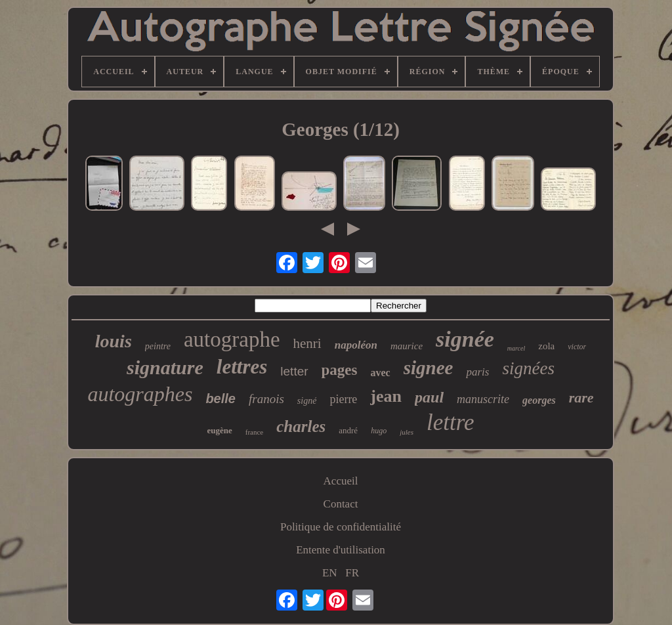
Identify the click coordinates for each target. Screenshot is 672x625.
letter (294, 371)
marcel (516, 348)
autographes (140, 394)
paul (429, 397)
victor (577, 347)
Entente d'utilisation (341, 550)
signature (165, 367)
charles (301, 426)
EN (330, 573)
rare (581, 398)
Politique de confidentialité (341, 527)
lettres (242, 367)
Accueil (341, 481)
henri (307, 343)
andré (348, 430)
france (254, 432)
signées (528, 368)
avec (381, 373)
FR (352, 573)
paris (477, 372)
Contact (341, 504)
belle (220, 399)
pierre (343, 399)
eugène (220, 430)
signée (465, 339)
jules (407, 432)
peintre (158, 346)
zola (546, 346)
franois (266, 399)
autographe (232, 339)
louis (114, 341)
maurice (407, 346)
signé (307, 401)
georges (539, 400)
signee (429, 368)
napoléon (356, 345)
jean (386, 396)
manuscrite (483, 399)
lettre (451, 422)
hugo (379, 431)
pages (340, 370)
